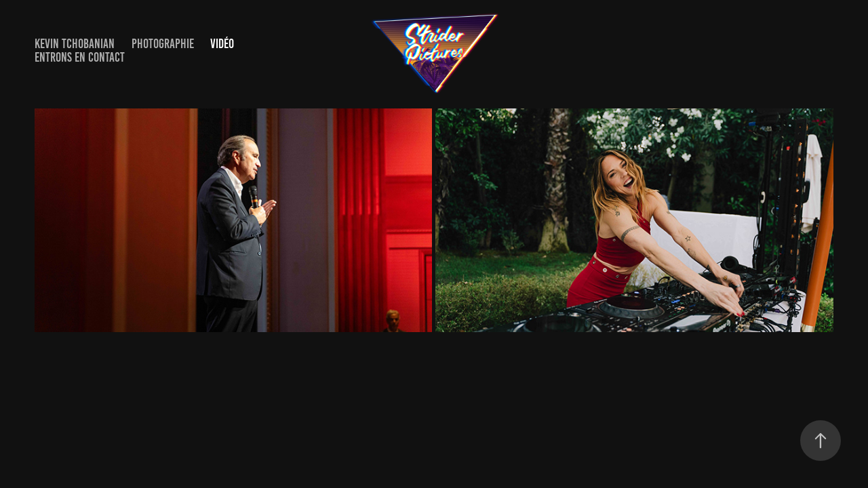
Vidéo (222, 44)
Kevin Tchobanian (75, 44)
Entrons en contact (80, 57)
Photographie (163, 44)
